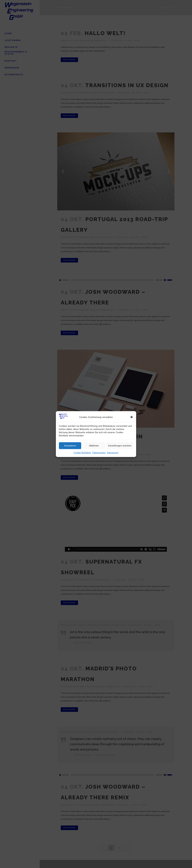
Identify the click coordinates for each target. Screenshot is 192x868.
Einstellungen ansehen (120, 446)
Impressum (113, 453)
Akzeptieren (70, 446)
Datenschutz (99, 453)
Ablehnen (94, 446)
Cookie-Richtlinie (82, 453)
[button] (132, 417)
